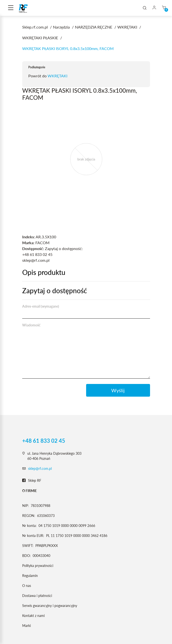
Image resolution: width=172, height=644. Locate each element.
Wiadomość (31, 325)
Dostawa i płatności (37, 596)
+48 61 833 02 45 (44, 441)
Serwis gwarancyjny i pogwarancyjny (50, 606)
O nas (27, 586)
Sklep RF (32, 481)
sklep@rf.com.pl (40, 468)
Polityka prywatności (38, 566)
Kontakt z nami (33, 616)
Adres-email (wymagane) (41, 306)
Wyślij (118, 390)
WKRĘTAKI (57, 76)
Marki (26, 626)
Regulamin (30, 576)
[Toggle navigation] (11, 8)
